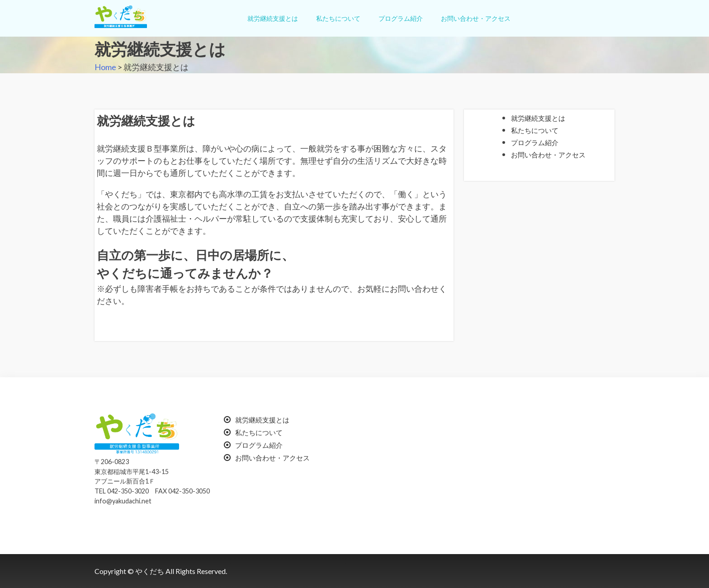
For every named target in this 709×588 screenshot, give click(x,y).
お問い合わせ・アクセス (476, 18)
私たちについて (338, 18)
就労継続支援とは (273, 18)
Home (105, 67)
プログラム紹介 (401, 18)
